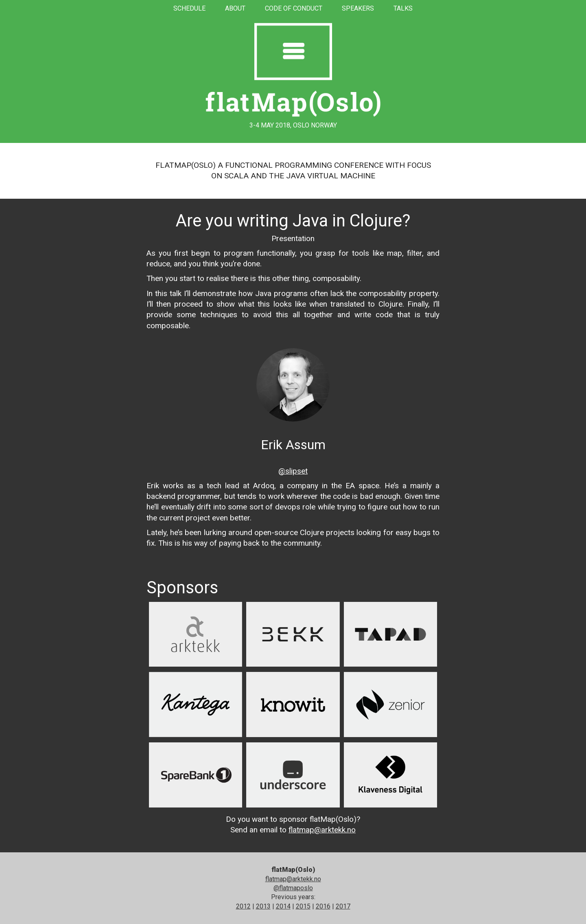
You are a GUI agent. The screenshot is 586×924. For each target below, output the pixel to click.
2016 (323, 906)
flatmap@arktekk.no (322, 830)
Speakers (358, 8)
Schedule (189, 8)
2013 (263, 906)
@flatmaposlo (293, 888)
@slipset (293, 471)
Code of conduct (294, 8)
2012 (243, 906)
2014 (283, 906)
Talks (403, 8)
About (235, 8)
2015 (303, 906)
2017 (343, 906)
